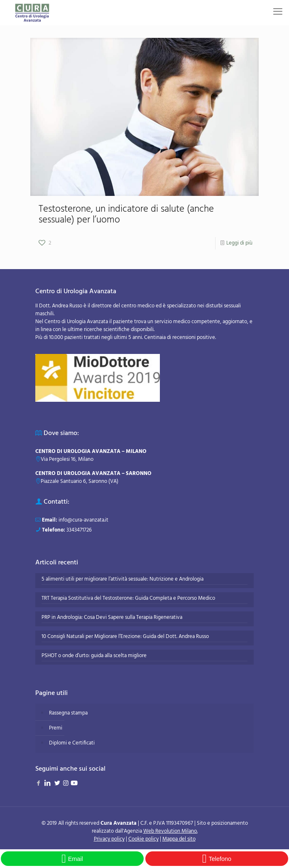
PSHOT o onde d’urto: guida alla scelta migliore (94, 656)
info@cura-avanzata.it (83, 520)
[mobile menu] (278, 12)
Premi (56, 728)
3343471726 (79, 530)
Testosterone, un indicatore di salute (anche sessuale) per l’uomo (126, 215)
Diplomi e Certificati (72, 743)
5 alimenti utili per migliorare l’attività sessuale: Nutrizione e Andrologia (122, 579)
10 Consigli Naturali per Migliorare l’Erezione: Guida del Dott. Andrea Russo (125, 637)
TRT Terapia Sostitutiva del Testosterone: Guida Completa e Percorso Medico (128, 598)
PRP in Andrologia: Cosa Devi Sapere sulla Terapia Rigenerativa (112, 618)
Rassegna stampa (68, 713)
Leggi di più (239, 243)
